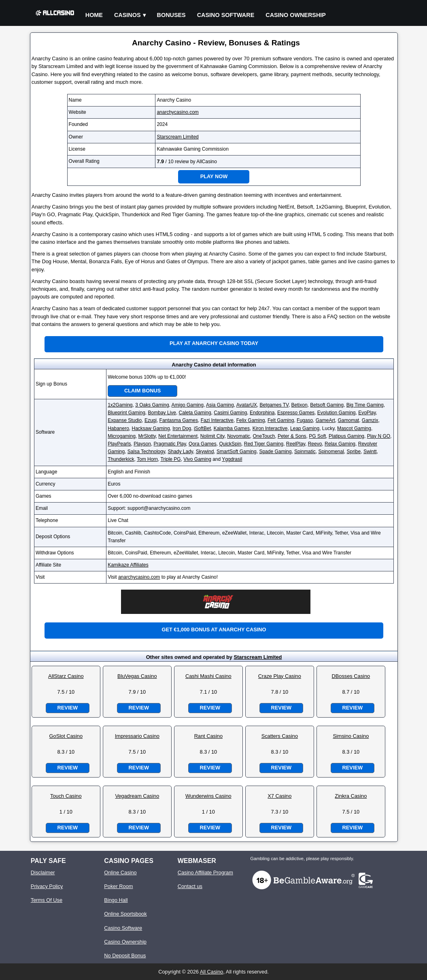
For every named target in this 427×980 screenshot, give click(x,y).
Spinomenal (331, 452)
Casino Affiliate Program (205, 872)
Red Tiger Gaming (264, 444)
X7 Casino (279, 796)
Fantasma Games (179, 420)
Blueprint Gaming (126, 413)
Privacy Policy (47, 886)
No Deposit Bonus (125, 955)
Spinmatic (305, 452)
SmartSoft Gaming (237, 452)
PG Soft (317, 436)
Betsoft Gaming (327, 405)
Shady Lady (180, 452)
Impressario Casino (137, 736)
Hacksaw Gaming (151, 428)
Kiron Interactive (270, 428)
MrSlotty (147, 436)
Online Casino (120, 872)
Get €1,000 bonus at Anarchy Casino (214, 630)
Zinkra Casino (351, 796)
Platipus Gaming (346, 436)
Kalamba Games (232, 428)
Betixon (300, 405)
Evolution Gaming (337, 413)
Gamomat (348, 420)
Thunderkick (121, 459)
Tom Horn (147, 459)
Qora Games (203, 444)
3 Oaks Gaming (152, 405)
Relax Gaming (340, 444)
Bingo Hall (116, 900)
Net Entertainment (178, 436)
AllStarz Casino (66, 676)
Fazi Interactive (217, 420)
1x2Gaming (120, 405)
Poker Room (118, 886)
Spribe (354, 452)
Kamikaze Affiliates (128, 565)
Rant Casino (208, 736)
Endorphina (262, 413)
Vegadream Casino (137, 796)
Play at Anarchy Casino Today (214, 343)
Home (94, 15)
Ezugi (151, 420)
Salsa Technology (146, 452)
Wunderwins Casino (208, 796)
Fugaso (305, 420)
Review (68, 708)
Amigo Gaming (188, 405)
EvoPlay (367, 413)
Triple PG (170, 459)
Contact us (190, 886)
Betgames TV (274, 405)
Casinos (127, 15)
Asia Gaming (220, 405)
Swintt (370, 452)
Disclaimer (43, 872)
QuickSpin (230, 444)
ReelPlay (296, 444)
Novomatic (239, 436)
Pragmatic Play (170, 444)
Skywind (205, 452)
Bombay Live (162, 413)
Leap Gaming (305, 428)
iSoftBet (202, 428)
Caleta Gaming (195, 413)
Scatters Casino (280, 736)
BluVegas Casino (137, 676)
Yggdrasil (232, 459)
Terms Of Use (47, 900)
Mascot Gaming (354, 428)
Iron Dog (182, 428)
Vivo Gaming (197, 459)
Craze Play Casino (280, 676)
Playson (142, 444)
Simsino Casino (351, 736)
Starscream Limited (177, 137)
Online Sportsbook (125, 914)
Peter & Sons (292, 436)
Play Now (214, 176)
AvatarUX (247, 405)
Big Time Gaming (365, 405)
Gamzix (370, 420)
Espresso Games (296, 413)
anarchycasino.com (177, 112)
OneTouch (264, 436)
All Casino (212, 972)
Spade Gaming (275, 452)
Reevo (315, 444)
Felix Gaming (251, 420)
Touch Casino (66, 796)
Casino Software (226, 15)
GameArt (325, 420)
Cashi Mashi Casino (208, 676)
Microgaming (122, 436)
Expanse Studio (125, 420)
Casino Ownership (296, 15)
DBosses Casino (351, 676)
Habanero (118, 428)
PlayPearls (119, 444)
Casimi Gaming (230, 413)
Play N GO (379, 436)
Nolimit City (212, 436)
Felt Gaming (281, 420)
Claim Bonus (142, 391)
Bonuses (171, 15)
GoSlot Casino (66, 736)
